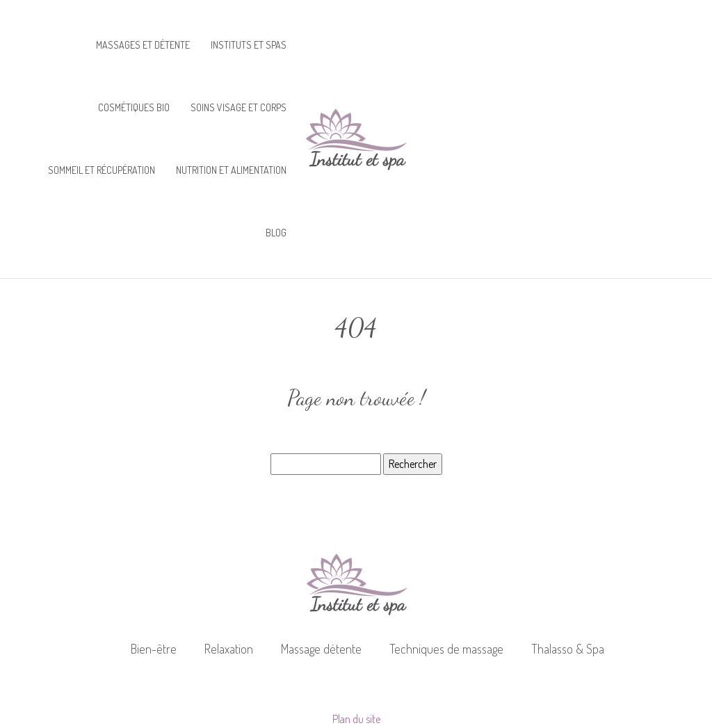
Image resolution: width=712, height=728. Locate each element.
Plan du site (356, 719)
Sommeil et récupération (102, 170)
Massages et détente (143, 45)
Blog (276, 233)
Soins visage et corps (238, 107)
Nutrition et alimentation (231, 170)
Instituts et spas (249, 45)
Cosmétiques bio (134, 107)
